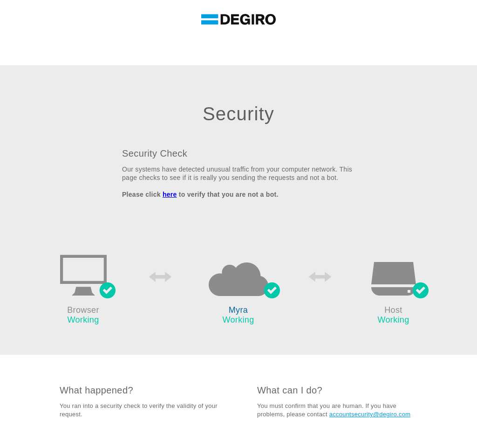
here (170, 194)
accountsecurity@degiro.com (370, 414)
